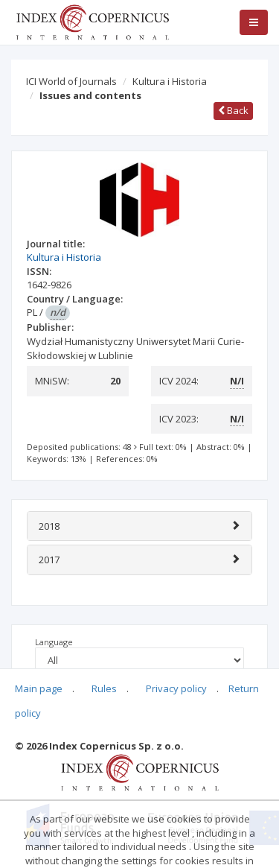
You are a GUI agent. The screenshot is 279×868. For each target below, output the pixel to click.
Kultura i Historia (170, 81)
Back (233, 110)
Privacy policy (176, 688)
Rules (104, 688)
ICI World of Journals (71, 81)
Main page (39, 688)
